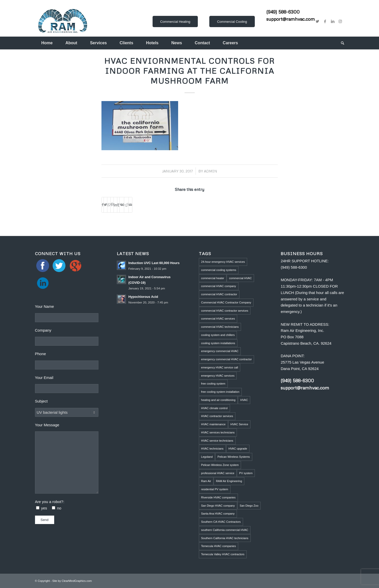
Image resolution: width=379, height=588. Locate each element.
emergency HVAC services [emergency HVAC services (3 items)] (218, 376)
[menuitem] (47, 43)
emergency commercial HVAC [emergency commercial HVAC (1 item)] (220, 351)
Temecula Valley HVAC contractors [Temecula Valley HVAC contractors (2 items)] (223, 554)
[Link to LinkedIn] (333, 21)
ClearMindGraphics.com (77, 581)
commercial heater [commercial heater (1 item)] (213, 278)
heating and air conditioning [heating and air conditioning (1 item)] (218, 400)
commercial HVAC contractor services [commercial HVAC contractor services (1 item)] (225, 311)
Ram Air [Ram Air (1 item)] (206, 481)
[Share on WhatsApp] (109, 205)
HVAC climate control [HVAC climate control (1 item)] (214, 408)
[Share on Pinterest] (112, 205)
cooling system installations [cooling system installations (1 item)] (218, 343)
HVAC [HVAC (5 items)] (244, 400)
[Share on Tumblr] (118, 205)
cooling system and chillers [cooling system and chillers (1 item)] (218, 335)
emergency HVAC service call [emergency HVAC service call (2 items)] (220, 367)
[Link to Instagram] (340, 21)
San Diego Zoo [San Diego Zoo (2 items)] (249, 506)
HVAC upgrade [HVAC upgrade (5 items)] (238, 449)
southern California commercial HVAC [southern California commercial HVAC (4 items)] (225, 530)
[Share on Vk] (122, 205)
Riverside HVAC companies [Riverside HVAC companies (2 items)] (218, 497)
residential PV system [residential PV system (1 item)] (215, 489)
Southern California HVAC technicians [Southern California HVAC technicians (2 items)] (225, 538)
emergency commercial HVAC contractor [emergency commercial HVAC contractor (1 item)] (226, 359)
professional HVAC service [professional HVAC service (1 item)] (218, 473)
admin (210, 171)
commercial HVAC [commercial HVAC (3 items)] (240, 278)
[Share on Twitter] (105, 205)
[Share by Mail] (130, 205)
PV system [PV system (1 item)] (246, 473)
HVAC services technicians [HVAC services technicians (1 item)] (218, 432)
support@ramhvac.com (291, 19)
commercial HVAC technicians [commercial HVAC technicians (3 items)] (220, 327)
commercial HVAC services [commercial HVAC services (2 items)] (218, 319)
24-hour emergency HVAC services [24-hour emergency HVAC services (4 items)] (223, 262)
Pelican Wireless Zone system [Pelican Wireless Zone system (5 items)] (220, 465)
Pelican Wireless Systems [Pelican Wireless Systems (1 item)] (234, 457)
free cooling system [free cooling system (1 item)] (213, 384)
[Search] (339, 43)
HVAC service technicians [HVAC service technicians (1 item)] (217, 441)
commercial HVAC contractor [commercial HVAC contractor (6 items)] (219, 294)
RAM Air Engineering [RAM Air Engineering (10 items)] (229, 481)
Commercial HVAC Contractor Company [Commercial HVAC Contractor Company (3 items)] (226, 302)
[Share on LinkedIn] (115, 205)
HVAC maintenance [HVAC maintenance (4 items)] (213, 424)
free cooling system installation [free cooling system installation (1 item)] (220, 392)
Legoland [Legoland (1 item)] (207, 457)
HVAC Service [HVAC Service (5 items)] (239, 424)
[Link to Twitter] (317, 21)
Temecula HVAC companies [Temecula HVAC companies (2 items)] (219, 546)
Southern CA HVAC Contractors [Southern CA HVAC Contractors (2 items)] (221, 522)
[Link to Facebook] (325, 21)
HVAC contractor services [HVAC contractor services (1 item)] (217, 416)
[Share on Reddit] (126, 205)
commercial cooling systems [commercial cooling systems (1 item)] (219, 270)
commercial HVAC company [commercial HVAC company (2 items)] (219, 286)
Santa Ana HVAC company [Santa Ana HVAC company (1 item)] (218, 514)
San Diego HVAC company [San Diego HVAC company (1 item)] (218, 506)
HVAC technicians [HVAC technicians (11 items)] (212, 449)
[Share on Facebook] (103, 205)
